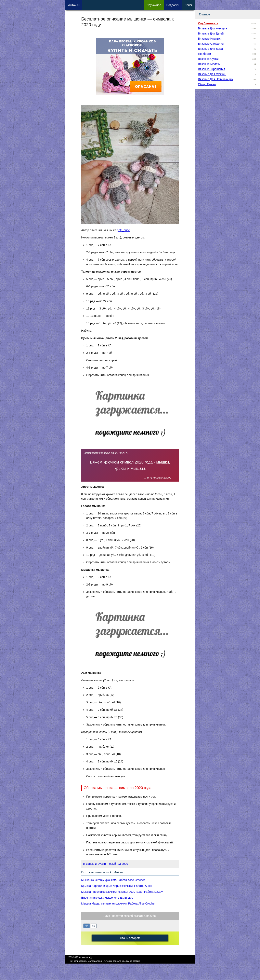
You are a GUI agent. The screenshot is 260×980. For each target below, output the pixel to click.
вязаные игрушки (95, 864)
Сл (154, 5)
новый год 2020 (118, 864)
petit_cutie (123, 230)
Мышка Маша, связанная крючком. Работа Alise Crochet (118, 903)
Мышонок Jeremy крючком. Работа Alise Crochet (113, 880)
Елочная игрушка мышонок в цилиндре (107, 898)
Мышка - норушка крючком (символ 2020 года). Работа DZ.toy (122, 892)
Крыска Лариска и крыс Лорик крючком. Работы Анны (117, 886)
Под (173, 5)
